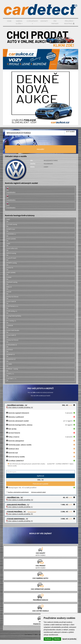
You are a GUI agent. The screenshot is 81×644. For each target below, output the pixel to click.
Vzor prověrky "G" (20, 500)
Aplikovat (40, 476)
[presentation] (41, 141)
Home (9, 21)
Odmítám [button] (57, 639)
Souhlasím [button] (48, 639)
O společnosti (32, 22)
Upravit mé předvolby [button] (69, 639)
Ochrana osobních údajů (38, 492)
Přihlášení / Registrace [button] (69, 22)
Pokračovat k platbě (40, 484)
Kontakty (44, 21)
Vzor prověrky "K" (20, 514)
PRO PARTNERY (55, 22)
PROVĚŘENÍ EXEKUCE (40, 600)
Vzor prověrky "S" (20, 521)
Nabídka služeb (19, 22)
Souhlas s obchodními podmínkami (18, 492)
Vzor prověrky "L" (20, 507)
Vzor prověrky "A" (20, 407)
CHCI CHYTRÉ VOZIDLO (40, 611)
